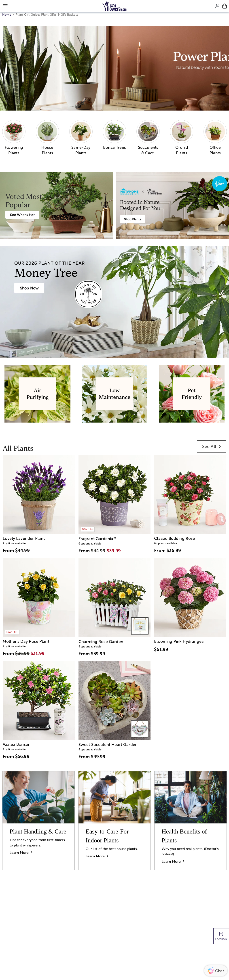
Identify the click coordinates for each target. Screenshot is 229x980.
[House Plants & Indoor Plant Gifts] (29, 288)
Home (7, 15)
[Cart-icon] (225, 6)
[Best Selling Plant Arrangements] (22, 215)
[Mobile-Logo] (115, 6)
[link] (212, 447)
